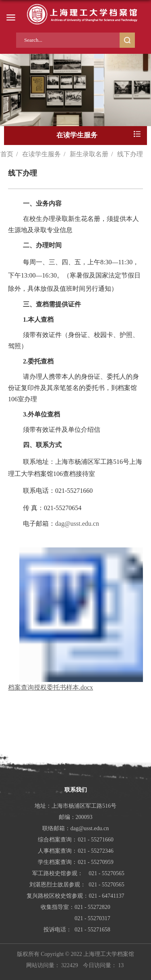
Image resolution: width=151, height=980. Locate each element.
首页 (7, 154)
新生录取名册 (89, 154)
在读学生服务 (41, 154)
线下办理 (130, 154)
